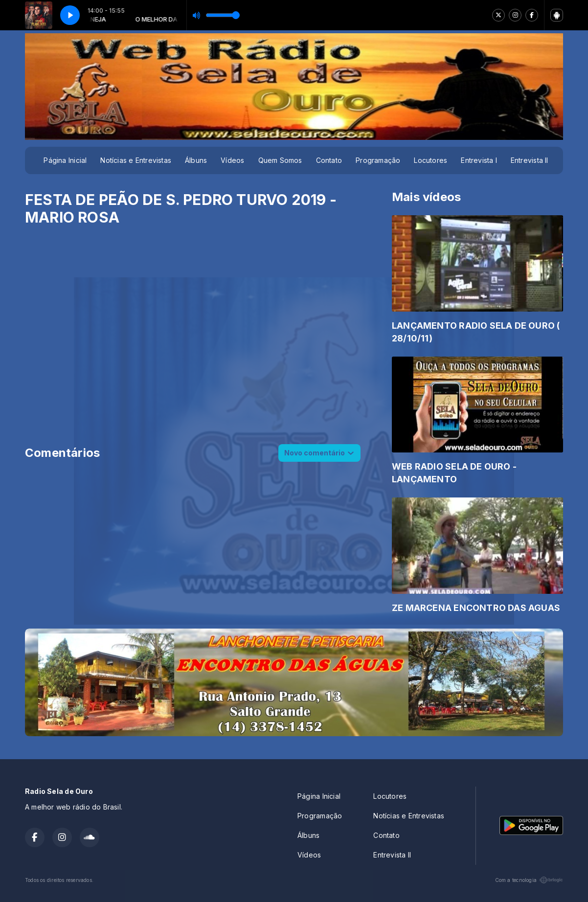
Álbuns (196, 160)
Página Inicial (65, 160)
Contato (329, 160)
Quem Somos (280, 160)
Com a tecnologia (529, 880)
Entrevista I (479, 160)
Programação (378, 160)
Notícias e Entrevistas (136, 160)
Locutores (430, 160)
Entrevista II (530, 160)
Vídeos (232, 160)
